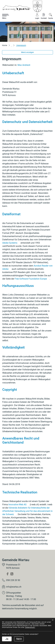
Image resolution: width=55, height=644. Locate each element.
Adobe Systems (11, 243)
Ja (7, 639)
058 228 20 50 (13, 580)
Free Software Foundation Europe (32, 279)
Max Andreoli (24, 65)
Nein (19, 639)
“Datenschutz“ (30, 627)
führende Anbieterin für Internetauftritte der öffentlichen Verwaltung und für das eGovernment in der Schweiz (27, 511)
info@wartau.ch (14, 587)
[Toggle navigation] (4, 17)
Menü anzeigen (28, 52)
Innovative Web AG (19, 505)
